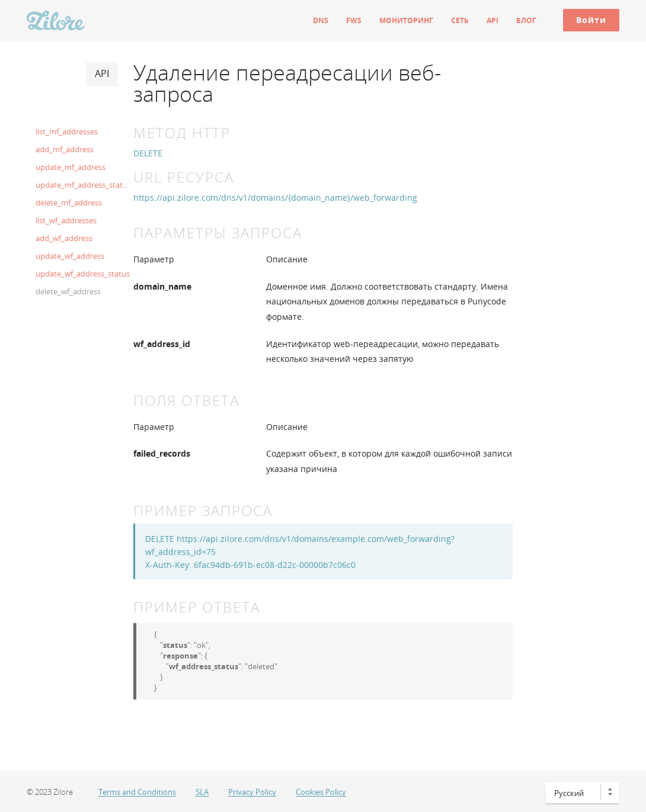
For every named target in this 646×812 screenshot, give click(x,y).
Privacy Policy (252, 792)
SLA (202, 792)
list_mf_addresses (67, 131)
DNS (321, 20)
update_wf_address (70, 256)
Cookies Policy (321, 792)
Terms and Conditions (137, 792)
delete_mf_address (69, 203)
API (493, 20)
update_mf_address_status (83, 185)
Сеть (460, 20)
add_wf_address (64, 238)
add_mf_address (65, 149)
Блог (526, 20)
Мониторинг (406, 20)
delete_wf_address (68, 291)
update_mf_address (71, 167)
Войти (591, 20)
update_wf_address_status (83, 274)
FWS (354, 20)
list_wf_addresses (66, 220)
